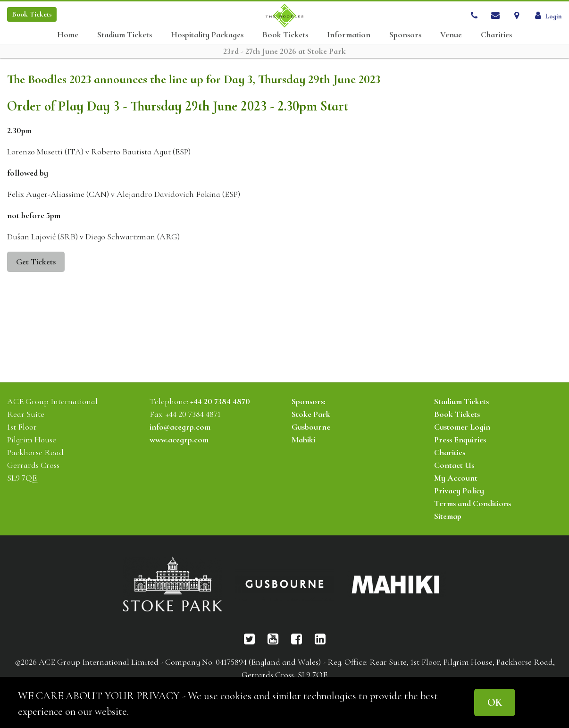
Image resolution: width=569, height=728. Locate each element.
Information (349, 35)
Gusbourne (311, 427)
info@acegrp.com (180, 427)
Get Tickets (36, 262)
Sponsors (405, 35)
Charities (496, 35)
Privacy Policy (459, 491)
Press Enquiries (460, 440)
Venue (451, 35)
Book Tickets (285, 35)
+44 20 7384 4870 (220, 401)
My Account (456, 478)
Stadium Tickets (125, 35)
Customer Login (462, 427)
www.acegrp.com (179, 440)
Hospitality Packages (207, 35)
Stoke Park (311, 414)
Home (68, 35)
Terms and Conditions (473, 503)
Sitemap (448, 516)
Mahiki (303, 440)
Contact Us (454, 465)
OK (495, 702)
